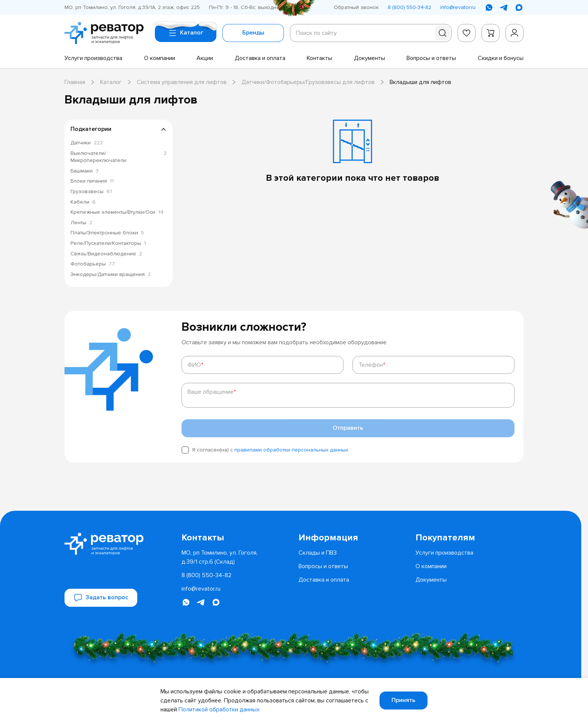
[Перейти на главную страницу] (107, 33)
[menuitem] (93, 58)
